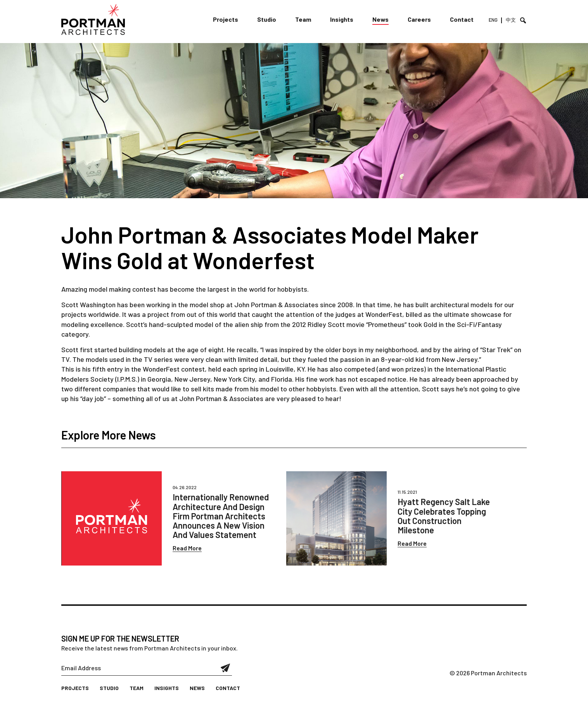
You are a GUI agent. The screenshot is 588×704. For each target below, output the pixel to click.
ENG (493, 20)
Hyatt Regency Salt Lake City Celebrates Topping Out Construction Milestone (444, 516)
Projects (226, 19)
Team (303, 19)
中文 (511, 20)
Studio (267, 19)
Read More (187, 548)
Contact (462, 19)
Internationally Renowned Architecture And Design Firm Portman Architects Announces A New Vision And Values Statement (221, 516)
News (380, 19)
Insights (342, 19)
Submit (226, 668)
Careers (419, 19)
